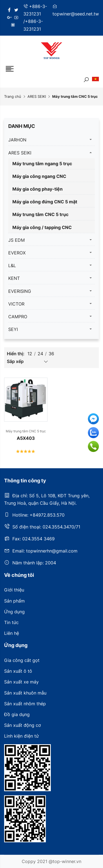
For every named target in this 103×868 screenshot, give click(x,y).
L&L (12, 265)
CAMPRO (18, 317)
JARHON (17, 140)
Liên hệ (12, 633)
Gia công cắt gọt (22, 660)
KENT (14, 278)
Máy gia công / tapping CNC (42, 227)
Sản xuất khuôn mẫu (25, 693)
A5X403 (26, 438)
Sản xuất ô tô (18, 671)
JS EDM (16, 240)
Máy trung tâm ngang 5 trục (42, 164)
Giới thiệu (14, 590)
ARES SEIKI (37, 96)
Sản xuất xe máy (21, 682)
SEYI (13, 329)
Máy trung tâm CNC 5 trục (40, 214)
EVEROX (17, 253)
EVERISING (20, 291)
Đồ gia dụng (17, 714)
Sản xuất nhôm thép (25, 704)
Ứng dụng (14, 612)
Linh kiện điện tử (21, 736)
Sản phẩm (14, 601)
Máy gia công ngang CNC (39, 176)
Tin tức (11, 622)
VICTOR (16, 304)
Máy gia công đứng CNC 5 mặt (45, 202)
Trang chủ (13, 96)
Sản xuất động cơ (23, 725)
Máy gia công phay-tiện (37, 189)
